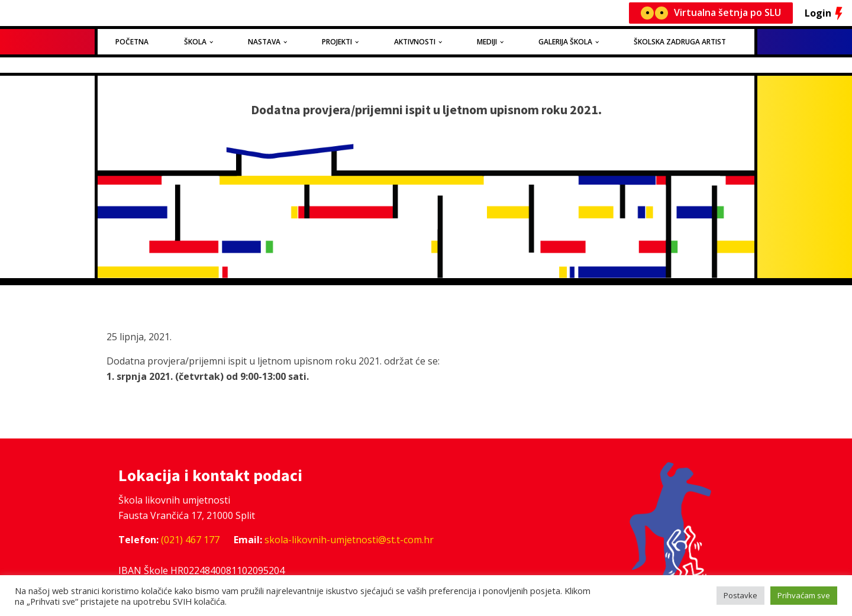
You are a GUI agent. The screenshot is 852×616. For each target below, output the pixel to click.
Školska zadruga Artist (680, 42)
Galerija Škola (565, 42)
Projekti (337, 42)
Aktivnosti (415, 42)
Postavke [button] (740, 595)
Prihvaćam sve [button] (804, 595)
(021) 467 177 (190, 540)
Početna (132, 42)
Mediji (487, 42)
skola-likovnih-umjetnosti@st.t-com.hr (349, 540)
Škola (195, 42)
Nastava (264, 42)
